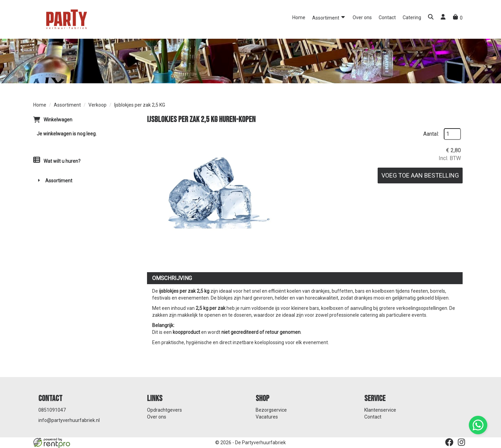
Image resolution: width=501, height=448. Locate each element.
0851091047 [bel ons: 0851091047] (52, 410)
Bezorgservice (271, 410)
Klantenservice (380, 410)
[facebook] (449, 442)
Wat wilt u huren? (57, 161)
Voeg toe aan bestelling (420, 175)
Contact (387, 17)
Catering (412, 17)
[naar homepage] (66, 19)
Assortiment (329, 17)
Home (299, 17)
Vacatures (267, 417)
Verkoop (97, 105)
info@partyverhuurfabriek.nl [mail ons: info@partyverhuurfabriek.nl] (69, 420)
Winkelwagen (58, 120)
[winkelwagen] (458, 18)
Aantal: (431, 134)
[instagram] (462, 442)
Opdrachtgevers (164, 410)
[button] (431, 18)
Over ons (362, 17)
